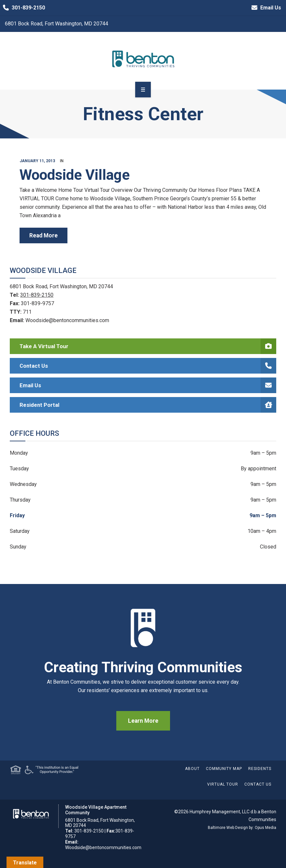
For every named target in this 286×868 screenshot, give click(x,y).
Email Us (265, 8)
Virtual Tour (223, 784)
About (192, 769)
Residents (260, 769)
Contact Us (148, 366)
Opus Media (265, 828)
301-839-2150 (22, 8)
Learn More (143, 721)
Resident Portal (148, 405)
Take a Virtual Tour (148, 346)
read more (43, 235)
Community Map (224, 769)
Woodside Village (75, 175)
